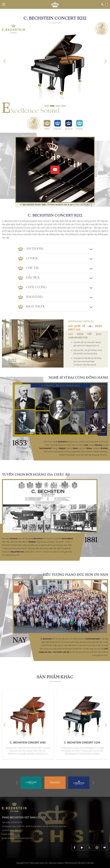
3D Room (71, 129)
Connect (59, 129)
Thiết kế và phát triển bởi (74, 863)
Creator (81, 129)
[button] (106, 61)
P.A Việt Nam (89, 863)
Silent (49, 129)
